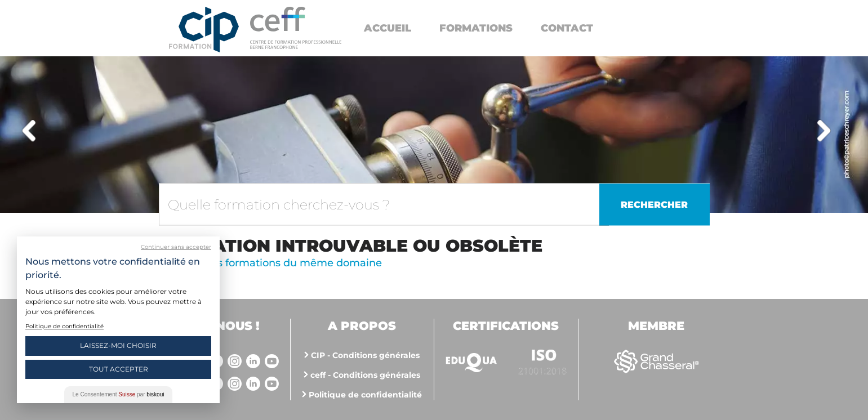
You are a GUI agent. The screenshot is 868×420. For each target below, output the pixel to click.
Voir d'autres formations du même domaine (270, 263)
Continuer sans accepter (176, 247)
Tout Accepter (119, 369)
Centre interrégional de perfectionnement (204, 30)
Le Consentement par (119, 394)
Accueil (388, 28)
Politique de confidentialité (365, 395)
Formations (476, 28)
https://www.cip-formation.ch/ (296, 28)
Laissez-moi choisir (118, 345)
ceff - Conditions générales (365, 375)
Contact (567, 28)
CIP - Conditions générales (365, 355)
